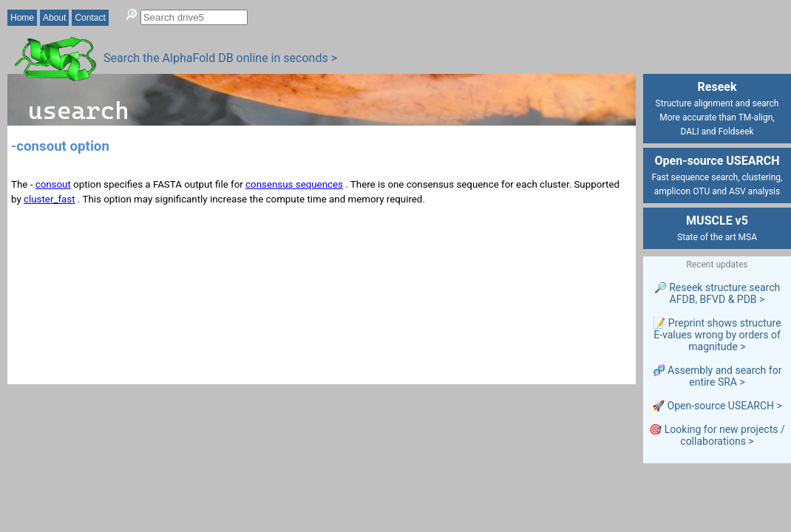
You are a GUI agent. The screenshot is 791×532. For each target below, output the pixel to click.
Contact (90, 18)
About (54, 18)
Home (22, 18)
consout (53, 184)
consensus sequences (294, 184)
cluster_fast (50, 199)
